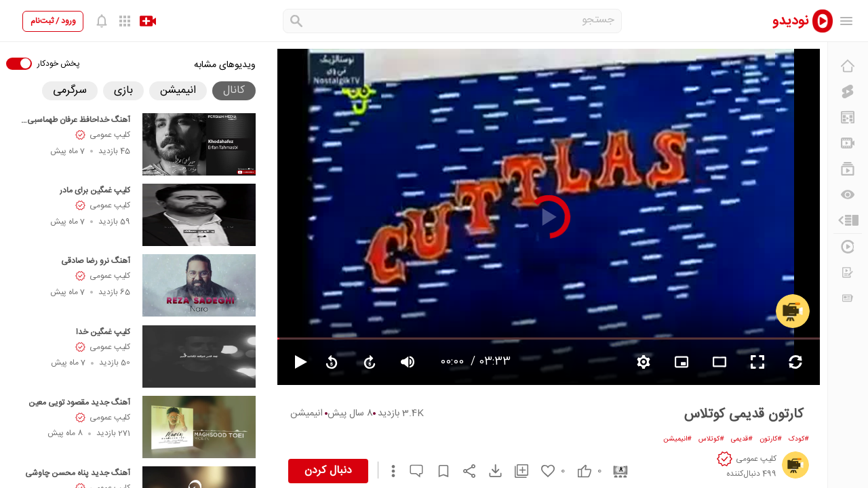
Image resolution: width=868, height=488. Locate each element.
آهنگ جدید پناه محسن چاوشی (78, 473)
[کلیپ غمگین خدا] (199, 357)
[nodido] (793, 21)
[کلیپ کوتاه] (848, 91)
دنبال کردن (328, 471)
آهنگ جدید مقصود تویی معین (79, 403)
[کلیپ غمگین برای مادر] (199, 215)
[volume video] (408, 362)
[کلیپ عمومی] (793, 311)
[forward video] (370, 362)
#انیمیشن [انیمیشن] (677, 439)
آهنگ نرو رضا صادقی (96, 261)
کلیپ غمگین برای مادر (95, 190)
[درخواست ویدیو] (848, 272)
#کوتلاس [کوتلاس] (711, 439)
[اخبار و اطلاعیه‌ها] (848, 298)
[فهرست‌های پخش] (848, 169)
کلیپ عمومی (110, 135)
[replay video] (332, 362)
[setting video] (644, 362)
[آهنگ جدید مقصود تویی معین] (199, 427)
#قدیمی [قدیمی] (742, 439)
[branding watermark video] (682, 362)
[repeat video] (795, 362)
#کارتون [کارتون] (771, 439)
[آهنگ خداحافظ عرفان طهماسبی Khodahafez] (199, 144)
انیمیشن (307, 413)
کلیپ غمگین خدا (103, 332)
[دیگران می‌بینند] (848, 195)
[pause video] (295, 362)
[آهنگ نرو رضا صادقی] (199, 285)
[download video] (489, 471)
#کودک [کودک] (799, 439)
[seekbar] (549, 338)
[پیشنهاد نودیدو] (848, 117)
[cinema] (615, 471)
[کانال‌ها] (848, 143)
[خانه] (848, 66)
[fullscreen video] (757, 362)
